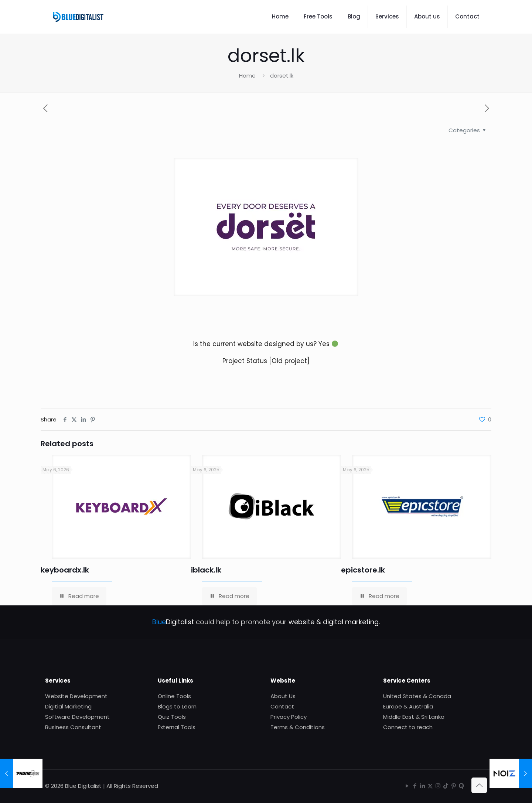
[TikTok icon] (446, 786)
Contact (282, 706)
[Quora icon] (461, 786)
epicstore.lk (363, 570)
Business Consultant (73, 727)
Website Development (76, 696)
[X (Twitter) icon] (430, 786)
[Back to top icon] (479, 785)
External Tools (177, 727)
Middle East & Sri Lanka (414, 717)
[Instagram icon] (438, 786)
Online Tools (174, 696)
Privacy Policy (289, 717)
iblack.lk (206, 570)
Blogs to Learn (177, 706)
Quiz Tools (172, 717)
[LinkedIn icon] (422, 786)
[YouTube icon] (407, 786)
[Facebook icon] (415, 786)
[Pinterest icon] (453, 786)
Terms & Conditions (298, 727)
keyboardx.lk (65, 570)
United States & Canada (417, 696)
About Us (283, 696)
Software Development (77, 717)
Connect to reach (408, 727)
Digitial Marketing (68, 706)
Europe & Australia (408, 706)
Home (247, 76)
